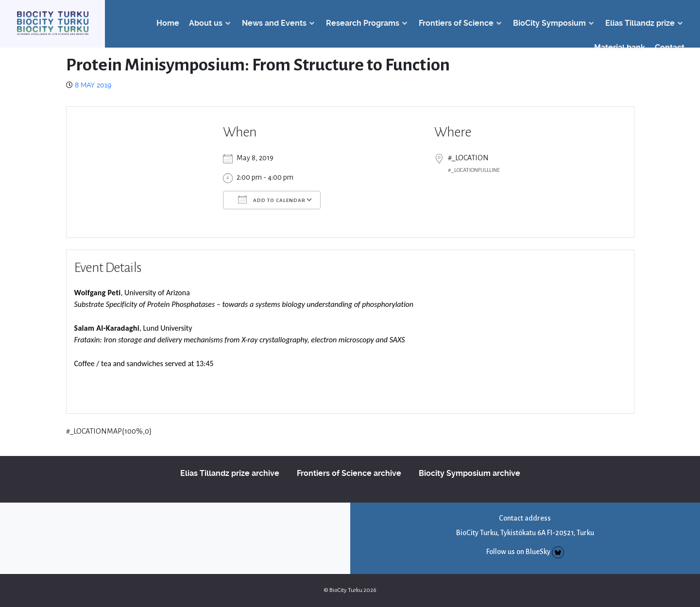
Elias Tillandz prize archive (230, 473)
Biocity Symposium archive (470, 473)
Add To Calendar (272, 200)
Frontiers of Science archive (349, 473)
